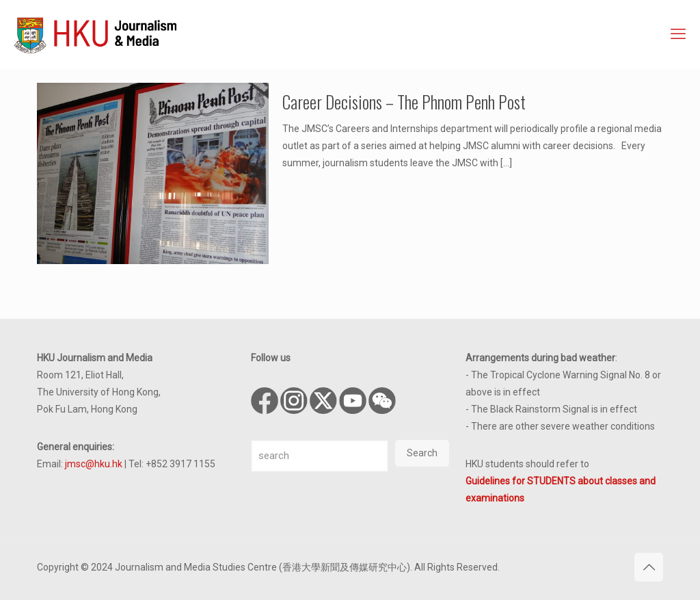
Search (422, 453)
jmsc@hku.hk (94, 464)
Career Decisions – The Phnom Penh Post (404, 102)
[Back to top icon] (649, 567)
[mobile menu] (678, 34)
